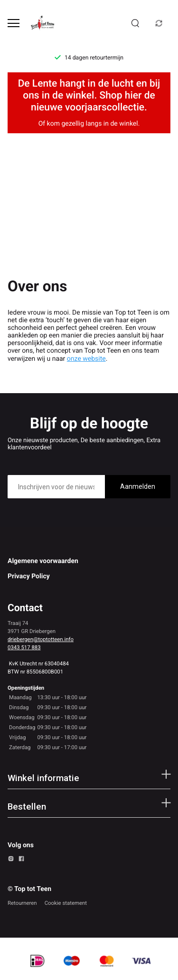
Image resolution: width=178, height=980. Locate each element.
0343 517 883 (24, 647)
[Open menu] (14, 23)
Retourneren (22, 903)
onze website (86, 359)
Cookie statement (66, 903)
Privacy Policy (29, 576)
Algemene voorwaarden (43, 561)
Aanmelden (138, 486)
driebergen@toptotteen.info (41, 639)
